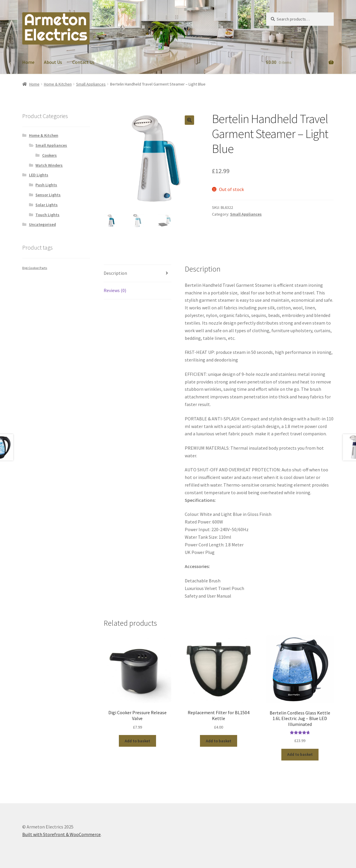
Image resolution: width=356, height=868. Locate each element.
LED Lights (39, 175)
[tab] (137, 273)
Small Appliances (91, 84)
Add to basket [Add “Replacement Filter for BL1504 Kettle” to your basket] (219, 741)
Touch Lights (47, 215)
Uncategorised (42, 224)
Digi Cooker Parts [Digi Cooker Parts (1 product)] (35, 268)
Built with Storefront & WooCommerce (61, 834)
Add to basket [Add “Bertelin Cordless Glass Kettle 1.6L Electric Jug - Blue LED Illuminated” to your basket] (300, 754)
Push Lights (46, 185)
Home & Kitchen (58, 84)
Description (115, 273)
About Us (53, 62)
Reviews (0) (115, 290)
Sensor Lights (48, 195)
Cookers (49, 155)
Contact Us (83, 62)
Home (28, 62)
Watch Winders (49, 165)
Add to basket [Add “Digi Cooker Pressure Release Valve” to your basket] (137, 741)
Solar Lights (47, 205)
